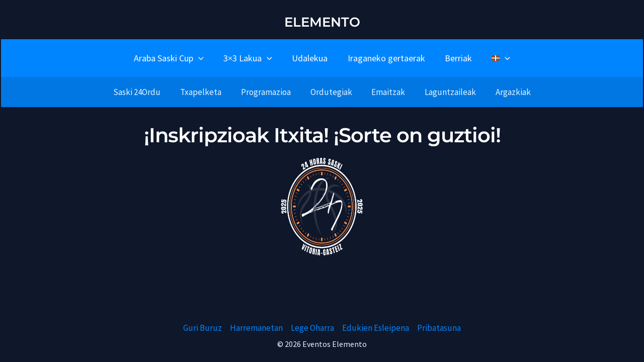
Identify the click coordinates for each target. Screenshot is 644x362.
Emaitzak (386, 92)
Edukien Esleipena (376, 328)
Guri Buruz (203, 328)
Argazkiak (506, 92)
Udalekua (311, 58)
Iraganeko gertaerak (385, 58)
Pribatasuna (439, 328)
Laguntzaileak (446, 92)
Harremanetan (256, 328)
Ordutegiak (331, 92)
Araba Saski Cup (173, 58)
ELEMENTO (322, 22)
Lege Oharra (312, 328)
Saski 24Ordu (144, 92)
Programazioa (268, 92)
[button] (203, 58)
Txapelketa (206, 92)
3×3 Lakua (250, 58)
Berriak (456, 58)
